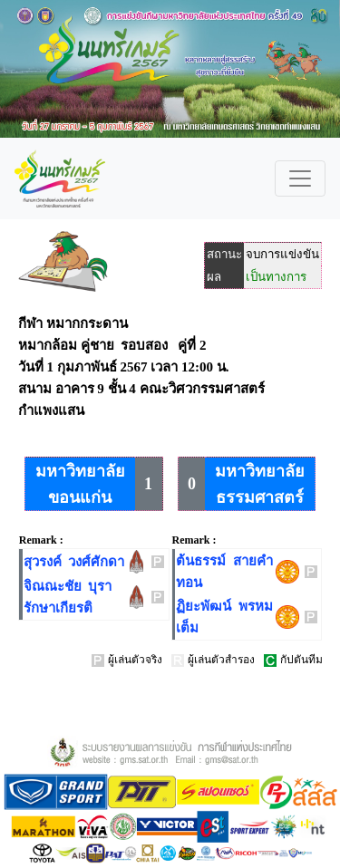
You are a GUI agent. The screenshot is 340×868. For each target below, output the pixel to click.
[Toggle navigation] (300, 178)
